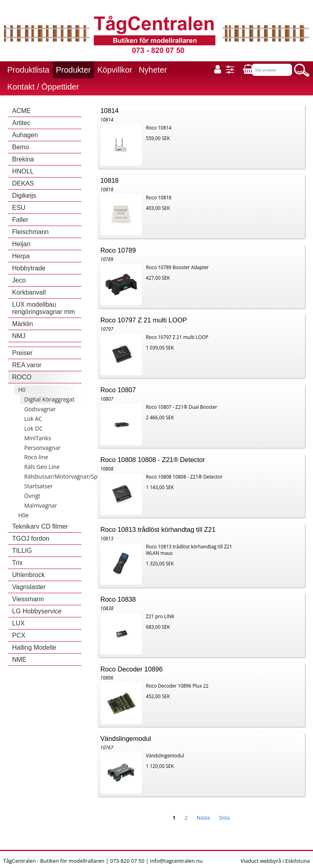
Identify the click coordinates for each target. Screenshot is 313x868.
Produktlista (28, 70)
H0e (23, 515)
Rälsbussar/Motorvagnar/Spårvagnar (73, 476)
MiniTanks (38, 438)
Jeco (19, 280)
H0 (22, 390)
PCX (19, 635)
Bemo (21, 147)
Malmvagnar (41, 505)
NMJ (19, 336)
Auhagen (25, 135)
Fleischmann (30, 232)
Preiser (22, 353)
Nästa (203, 818)
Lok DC (33, 428)
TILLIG (22, 551)
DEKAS (23, 183)
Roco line (36, 457)
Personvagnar (42, 448)
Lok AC (33, 419)
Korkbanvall (29, 292)
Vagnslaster (29, 587)
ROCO (22, 377)
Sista (224, 818)
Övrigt (32, 496)
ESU (19, 208)
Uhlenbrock (28, 575)
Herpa (21, 256)
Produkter (74, 70)
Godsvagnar (40, 409)
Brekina (23, 159)
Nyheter (153, 70)
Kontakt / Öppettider (43, 87)
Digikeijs (24, 196)
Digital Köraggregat (49, 399)
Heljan (21, 244)
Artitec (21, 123)
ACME (21, 111)
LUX (18, 623)
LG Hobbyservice (37, 611)
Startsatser (39, 486)
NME (19, 660)
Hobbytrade (29, 268)
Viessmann (28, 599)
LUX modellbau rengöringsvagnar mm (44, 308)
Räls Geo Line (42, 467)
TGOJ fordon (31, 539)
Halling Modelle (34, 647)
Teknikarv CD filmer (40, 526)
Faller (20, 220)
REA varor (27, 365)
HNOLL (23, 171)
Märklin (23, 324)
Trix (17, 563)
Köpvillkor (115, 70)
